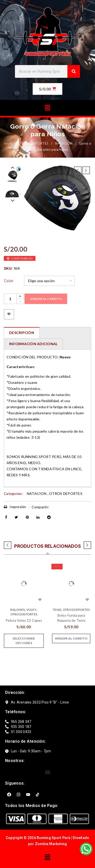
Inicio (8, 143)
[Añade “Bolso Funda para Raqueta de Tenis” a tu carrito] (71, 638)
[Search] (74, 71)
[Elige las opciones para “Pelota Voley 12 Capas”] (24, 641)
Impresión (15, 507)
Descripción (22, 333)
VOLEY (31, 610)
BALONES (17, 610)
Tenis (57, 610)
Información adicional (33, 344)
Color (9, 281)
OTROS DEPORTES (34, 143)
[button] (47, 108)
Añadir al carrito (46, 299)
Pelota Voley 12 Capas (24, 620)
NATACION (64, 143)
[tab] (22, 333)
